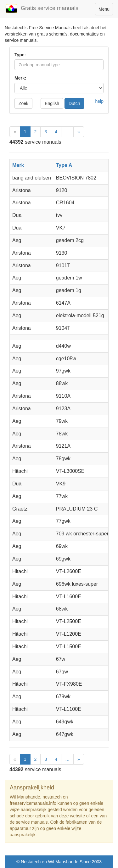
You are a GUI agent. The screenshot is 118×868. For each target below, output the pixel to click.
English (52, 103)
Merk (18, 165)
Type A (64, 165)
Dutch (74, 103)
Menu (106, 11)
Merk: (20, 78)
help (99, 101)
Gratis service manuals (42, 8)
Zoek (23, 103)
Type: (20, 55)
